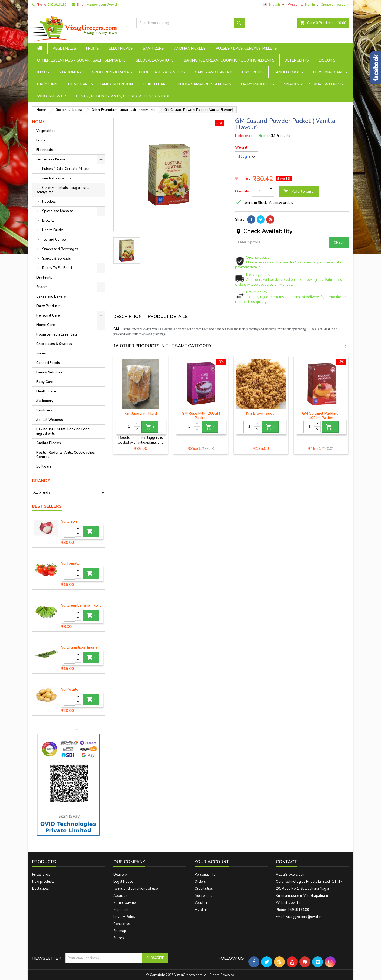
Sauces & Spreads (56, 259)
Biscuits (327, 60)
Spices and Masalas (58, 211)
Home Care (79, 84)
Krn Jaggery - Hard (141, 413)
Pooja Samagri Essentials (204, 84)
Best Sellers (47, 506)
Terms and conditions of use (135, 889)
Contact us (122, 924)
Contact (286, 862)
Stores (119, 938)
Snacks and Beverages (60, 249)
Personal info (205, 875)
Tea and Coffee (54, 240)
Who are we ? (52, 96)
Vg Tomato (70, 563)
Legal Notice (123, 882)
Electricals (121, 48)
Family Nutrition (116, 84)
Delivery (120, 875)
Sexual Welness (326, 84)
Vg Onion (69, 521)
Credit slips (204, 889)
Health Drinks (53, 230)
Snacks (292, 84)
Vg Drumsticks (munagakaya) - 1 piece (82, 647)
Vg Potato (70, 689)
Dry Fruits (253, 72)
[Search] (190, 23)
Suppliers (121, 910)
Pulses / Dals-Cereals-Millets (246, 48)
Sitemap (120, 931)
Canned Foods (288, 72)
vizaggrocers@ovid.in (104, 5)
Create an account (335, 5)
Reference (244, 136)
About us (120, 896)
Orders (200, 882)
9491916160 (57, 5)
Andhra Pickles (190, 48)
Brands (41, 481)
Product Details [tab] (168, 317)
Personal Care (328, 72)
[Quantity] (70, 532)
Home (38, 122)
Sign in (310, 5)
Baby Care (48, 84)
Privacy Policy (124, 917)
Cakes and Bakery (213, 72)
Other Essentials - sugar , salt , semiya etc (81, 60)
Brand (264, 136)
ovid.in (296, 903)
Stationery (70, 72)
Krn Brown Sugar (261, 413)
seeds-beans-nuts (155, 60)
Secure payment (126, 903)
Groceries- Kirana (110, 72)
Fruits (93, 48)
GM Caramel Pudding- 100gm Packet (321, 416)
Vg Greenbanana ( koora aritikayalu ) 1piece (82, 605)
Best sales (40, 889)
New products (43, 882)
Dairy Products (258, 84)
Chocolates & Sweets (162, 72)
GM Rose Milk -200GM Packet (201, 416)
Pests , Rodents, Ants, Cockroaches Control (123, 96)
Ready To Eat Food (57, 268)
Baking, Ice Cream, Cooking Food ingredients (229, 60)
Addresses (203, 896)
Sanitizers (153, 48)
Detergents (297, 60)
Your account (212, 862)
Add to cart (298, 191)
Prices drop (41, 875)
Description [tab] (127, 317)
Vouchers (202, 903)
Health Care (155, 84)
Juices (43, 72)
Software (44, 466)
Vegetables (64, 48)
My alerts (202, 910)
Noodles (49, 202)
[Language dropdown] (274, 5)
